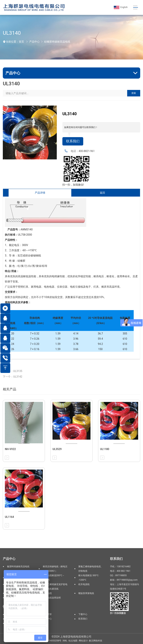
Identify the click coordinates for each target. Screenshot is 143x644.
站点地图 (73, 641)
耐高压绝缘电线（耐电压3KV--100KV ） (55, 569)
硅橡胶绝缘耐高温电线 (57, 42)
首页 (21, 42)
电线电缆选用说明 (52, 598)
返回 (102, 193)
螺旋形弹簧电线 (86, 593)
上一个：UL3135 (12, 371)
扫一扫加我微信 (118, 613)
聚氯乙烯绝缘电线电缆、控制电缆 (91, 569)
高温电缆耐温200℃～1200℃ (54, 578)
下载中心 (83, 614)
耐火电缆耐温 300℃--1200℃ (89, 578)
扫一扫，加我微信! (73, 185)
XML (65, 641)
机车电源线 (84, 584)
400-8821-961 (87, 151)
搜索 (134, 93)
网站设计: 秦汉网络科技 (90, 641)
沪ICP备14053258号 (51, 641)
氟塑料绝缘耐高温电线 (18, 567)
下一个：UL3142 (12, 377)
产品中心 (34, 42)
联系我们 (73, 141)
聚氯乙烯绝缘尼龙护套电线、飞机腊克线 (55, 587)
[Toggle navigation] (135, 8)
